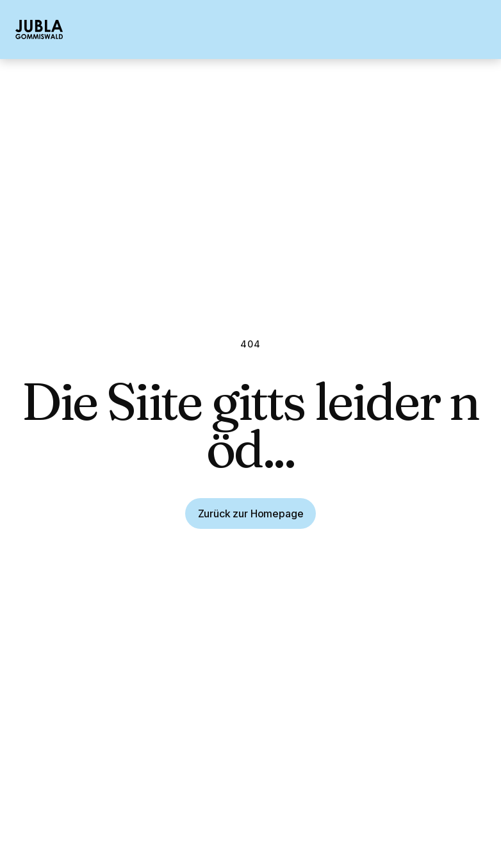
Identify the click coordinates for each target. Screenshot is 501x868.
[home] (39, 29)
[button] (479, 29)
